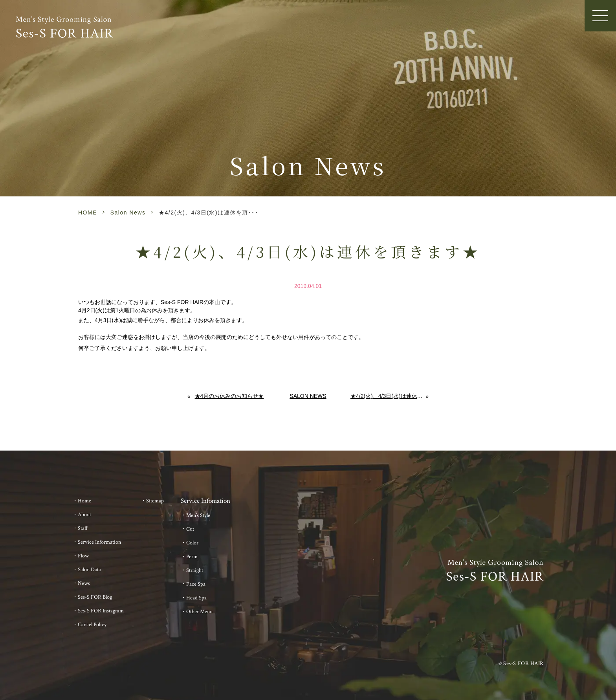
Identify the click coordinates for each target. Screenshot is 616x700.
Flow (83, 556)
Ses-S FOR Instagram (101, 611)
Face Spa (196, 584)
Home (84, 501)
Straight (195, 570)
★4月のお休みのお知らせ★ (229, 396)
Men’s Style (198, 515)
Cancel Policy (92, 625)
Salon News (128, 213)
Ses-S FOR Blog (95, 597)
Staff (83, 528)
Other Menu (199, 612)
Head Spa (196, 598)
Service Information (99, 542)
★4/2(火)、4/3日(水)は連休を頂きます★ (388, 396)
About (84, 515)
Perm (192, 557)
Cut (190, 529)
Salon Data (89, 570)
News (84, 583)
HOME (88, 213)
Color (192, 543)
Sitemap (155, 501)
